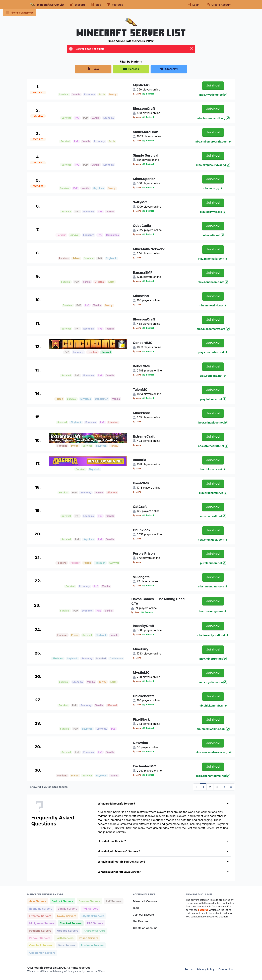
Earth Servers (65, 938)
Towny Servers (66, 916)
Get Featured (141, 921)
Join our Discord (143, 915)
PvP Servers (113, 901)
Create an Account (145, 928)
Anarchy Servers (94, 930)
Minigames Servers (42, 923)
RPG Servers (95, 923)
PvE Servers (90, 908)
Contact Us (226, 969)
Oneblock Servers (41, 945)
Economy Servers (41, 908)
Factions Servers (40, 930)
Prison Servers (88, 938)
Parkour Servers (40, 938)
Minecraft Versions (145, 901)
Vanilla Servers (67, 908)
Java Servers (38, 901)
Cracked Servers (71, 923)
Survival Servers (89, 901)
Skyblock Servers (93, 916)
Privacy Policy (206, 969)
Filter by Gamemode (19, 13)
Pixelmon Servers (92, 945)
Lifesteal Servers (40, 916)
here (226, 917)
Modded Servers (67, 930)
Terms (189, 969)
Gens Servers (67, 945)
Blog (136, 908)
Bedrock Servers (62, 901)
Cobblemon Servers (42, 952)
